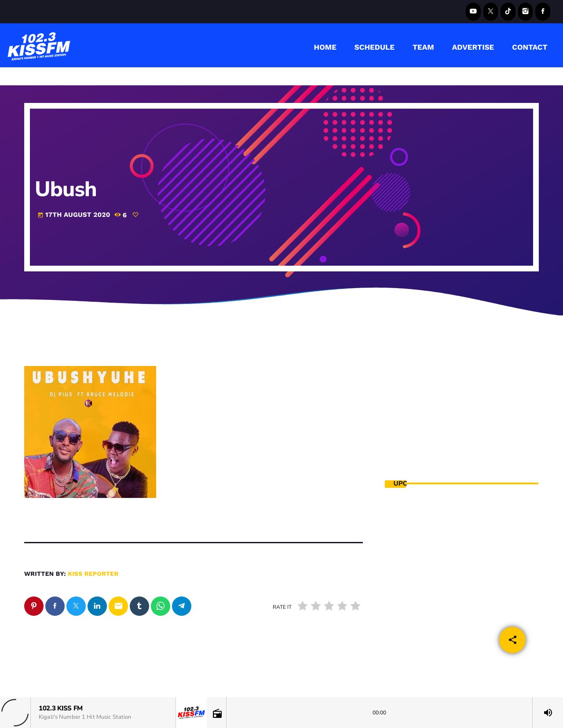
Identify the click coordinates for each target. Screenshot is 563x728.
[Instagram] (526, 12)
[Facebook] (543, 12)
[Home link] (39, 45)
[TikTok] (508, 12)
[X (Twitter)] (491, 12)
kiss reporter (93, 574)
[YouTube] (473, 12)
